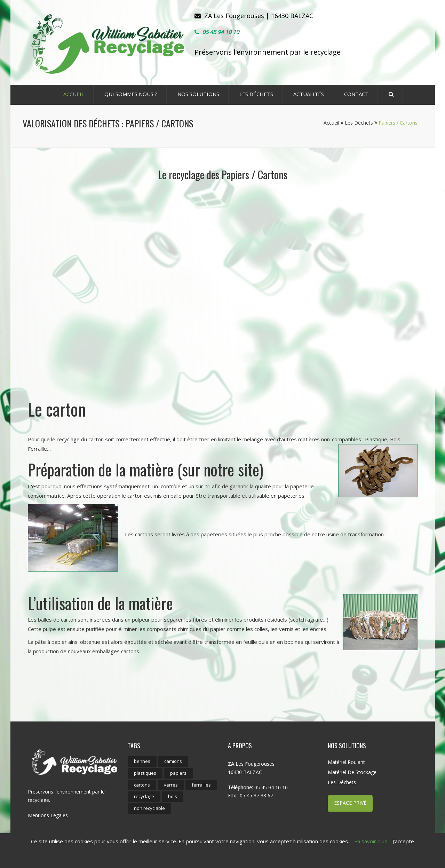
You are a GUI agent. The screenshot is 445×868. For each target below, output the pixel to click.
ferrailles (201, 785)
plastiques (145, 773)
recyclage (144, 796)
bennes (142, 761)
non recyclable (149, 808)
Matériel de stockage (352, 772)
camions (173, 761)
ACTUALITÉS (309, 94)
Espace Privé (350, 803)
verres (171, 785)
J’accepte (403, 841)
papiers (178, 773)
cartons (142, 785)
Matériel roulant (346, 762)
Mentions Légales (48, 815)
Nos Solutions (198, 94)
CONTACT (356, 94)
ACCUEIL (74, 94)
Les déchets (256, 94)
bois (173, 796)
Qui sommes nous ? (131, 94)
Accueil (333, 123)
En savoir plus (371, 841)
